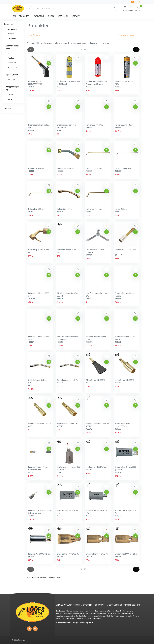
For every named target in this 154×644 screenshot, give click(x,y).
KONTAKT (76, 16)
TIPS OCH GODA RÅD (132, 605)
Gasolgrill (75, 623)
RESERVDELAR (38, 16)
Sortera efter (129, 35)
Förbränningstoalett (86, 623)
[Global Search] (114, 9)
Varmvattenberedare (64, 623)
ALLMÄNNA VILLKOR (64, 605)
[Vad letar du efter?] (73, 9)
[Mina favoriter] (131, 9)
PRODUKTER (24, 16)
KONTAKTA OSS (101, 605)
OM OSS (51, 16)
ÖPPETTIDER (88, 605)
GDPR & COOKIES (115, 605)
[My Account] (125, 9)
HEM (14, 16)
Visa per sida (36, 35)
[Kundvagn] (138, 9)
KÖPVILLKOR (63, 16)
